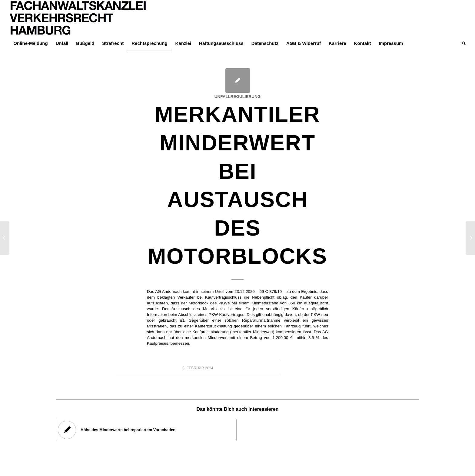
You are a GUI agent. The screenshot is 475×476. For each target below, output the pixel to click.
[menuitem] (30, 43)
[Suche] (462, 43)
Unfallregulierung (237, 97)
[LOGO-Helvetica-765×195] (78, 18)
